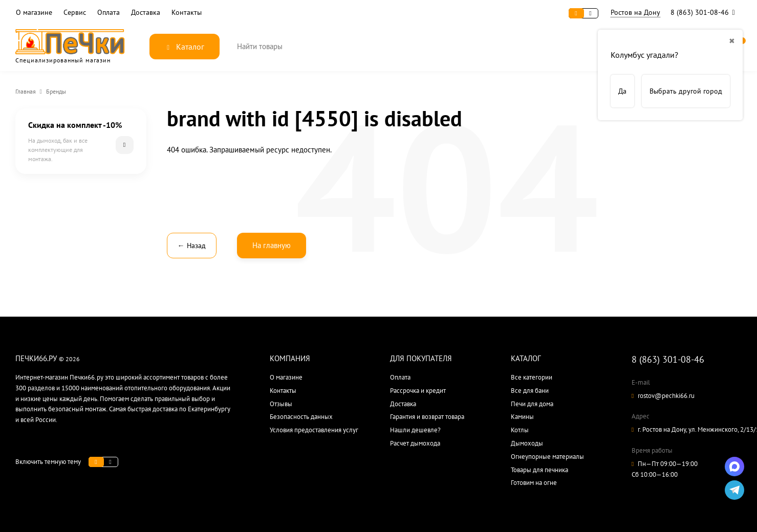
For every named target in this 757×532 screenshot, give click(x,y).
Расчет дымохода (415, 443)
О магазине (34, 13)
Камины (522, 417)
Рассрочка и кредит (418, 391)
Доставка (146, 13)
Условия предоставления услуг (314, 430)
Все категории (532, 377)
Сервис (75, 13)
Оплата (109, 13)
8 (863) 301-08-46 (705, 12)
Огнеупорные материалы (547, 457)
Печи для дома (532, 404)
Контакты (187, 13)
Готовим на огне (534, 483)
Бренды (56, 91)
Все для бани (530, 391)
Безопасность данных (301, 417)
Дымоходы (527, 443)
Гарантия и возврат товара (427, 417)
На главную (272, 245)
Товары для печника (539, 470)
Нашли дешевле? (415, 430)
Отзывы (281, 404)
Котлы (520, 430)
